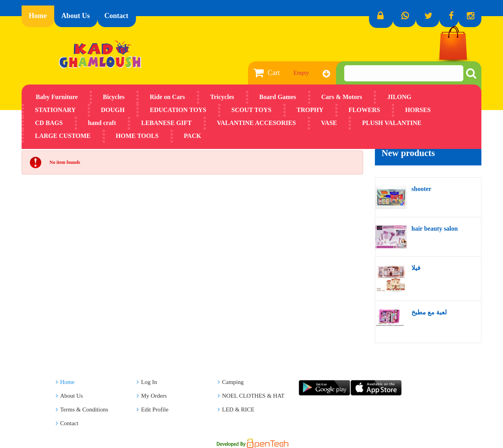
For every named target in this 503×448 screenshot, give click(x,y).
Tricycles (222, 97)
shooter (421, 189)
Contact (117, 16)
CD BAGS (49, 123)
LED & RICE (236, 409)
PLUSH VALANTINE (392, 123)
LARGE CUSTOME (63, 136)
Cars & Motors (342, 97)
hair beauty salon (435, 229)
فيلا (416, 268)
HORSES (418, 110)
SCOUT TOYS (251, 110)
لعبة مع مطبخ (429, 312)
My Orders (152, 396)
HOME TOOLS (137, 136)
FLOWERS (364, 110)
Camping (231, 382)
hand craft (102, 123)
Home (38, 16)
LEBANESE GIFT (166, 123)
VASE (329, 123)
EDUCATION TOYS (178, 110)
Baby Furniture (57, 97)
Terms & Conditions (82, 409)
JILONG (399, 97)
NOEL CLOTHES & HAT (251, 396)
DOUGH (113, 110)
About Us (76, 16)
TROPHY (310, 110)
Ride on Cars (167, 97)
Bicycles (114, 97)
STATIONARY (55, 110)
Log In (147, 382)
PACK (193, 136)
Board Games (278, 97)
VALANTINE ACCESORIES (256, 123)
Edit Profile (153, 409)
